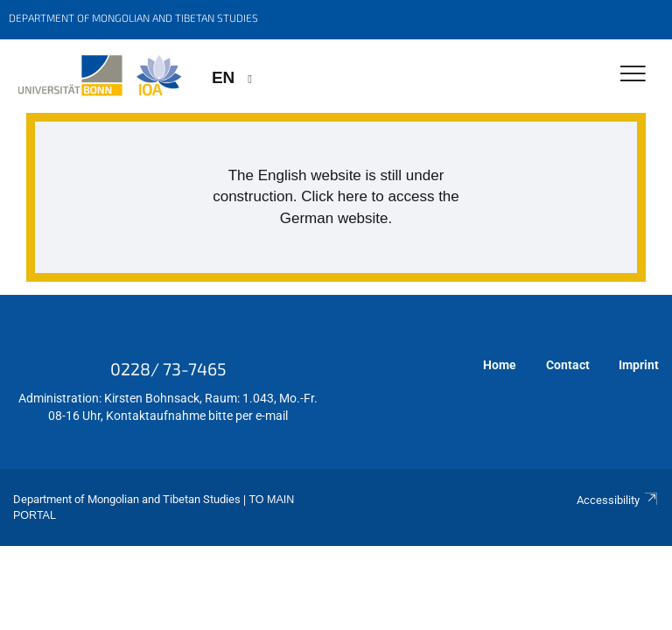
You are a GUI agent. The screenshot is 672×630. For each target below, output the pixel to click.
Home (500, 365)
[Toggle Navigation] (633, 75)
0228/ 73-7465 (168, 368)
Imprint (639, 365)
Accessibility (618, 500)
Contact (568, 365)
